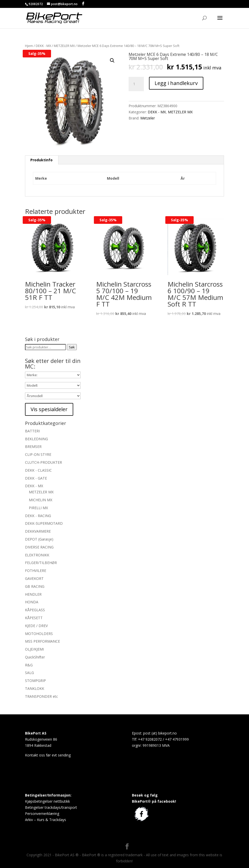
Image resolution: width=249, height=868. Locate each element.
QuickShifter (35, 657)
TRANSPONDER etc (41, 696)
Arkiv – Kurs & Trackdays (46, 820)
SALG (29, 673)
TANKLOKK (35, 688)
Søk (72, 347)
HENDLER (33, 594)
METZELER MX (64, 46)
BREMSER (33, 447)
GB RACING (35, 586)
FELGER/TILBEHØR (41, 563)
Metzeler (148, 118)
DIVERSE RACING (39, 547)
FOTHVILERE (36, 571)
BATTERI (32, 431)
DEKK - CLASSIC (38, 470)
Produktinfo (41, 160)
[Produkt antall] (136, 84)
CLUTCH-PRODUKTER (43, 462)
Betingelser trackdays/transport (51, 807)
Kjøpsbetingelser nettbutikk (47, 801)
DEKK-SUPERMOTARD (44, 523)
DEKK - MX (43, 46)
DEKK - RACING (38, 516)
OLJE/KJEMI (34, 649)
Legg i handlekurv (176, 83)
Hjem (29, 46)
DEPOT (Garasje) (39, 539)
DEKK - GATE (36, 478)
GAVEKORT (34, 578)
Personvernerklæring (42, 814)
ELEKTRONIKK (37, 555)
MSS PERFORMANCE (42, 641)
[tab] (42, 160)
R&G (29, 665)
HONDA (32, 602)
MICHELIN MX (41, 500)
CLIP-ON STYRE (38, 454)
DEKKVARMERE (38, 531)
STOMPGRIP (35, 681)
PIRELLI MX (38, 508)
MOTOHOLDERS (39, 634)
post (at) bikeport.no (160, 733)
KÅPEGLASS (35, 610)
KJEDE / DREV (36, 626)
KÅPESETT (34, 618)
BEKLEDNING (36, 439)
